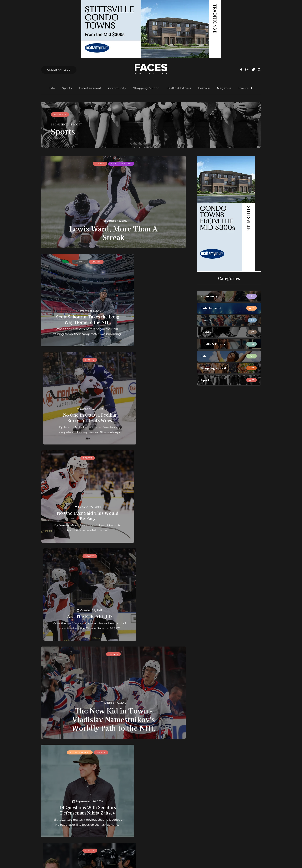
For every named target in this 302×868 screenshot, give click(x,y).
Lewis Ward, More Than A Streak (113, 232)
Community (117, 88)
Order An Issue (59, 70)
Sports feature (121, 163)
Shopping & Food (146, 88)
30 (107, 750)
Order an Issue (133, 807)
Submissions (131, 812)
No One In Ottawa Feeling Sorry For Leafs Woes (151, 311)
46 (141, 750)
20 (101, 750)
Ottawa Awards (133, 822)
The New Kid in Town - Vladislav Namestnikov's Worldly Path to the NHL (114, 522)
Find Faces (130, 817)
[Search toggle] (259, 70)
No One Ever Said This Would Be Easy (76, 412)
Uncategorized (159, 654)
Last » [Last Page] (113, 755)
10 (95, 750)
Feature (68, 261)
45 (136, 750)
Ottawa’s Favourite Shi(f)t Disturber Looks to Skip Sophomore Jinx (151, 603)
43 (124, 750)
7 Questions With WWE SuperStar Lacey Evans (151, 706)
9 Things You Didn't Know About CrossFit (76, 706)
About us (129, 797)
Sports (67, 88)
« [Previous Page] (84, 750)
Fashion (204, 88)
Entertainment (90, 88)
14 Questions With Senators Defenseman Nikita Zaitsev (76, 605)
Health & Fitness (179, 88)
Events (244, 88)
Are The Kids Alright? (151, 414)
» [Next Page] (164, 750)
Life (52, 88)
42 (118, 750)
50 (153, 750)
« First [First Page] (70, 750)
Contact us (130, 802)
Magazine (224, 88)
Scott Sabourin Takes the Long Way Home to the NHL (76, 311)
